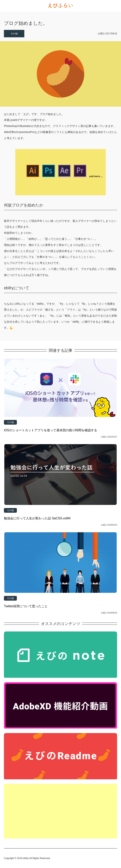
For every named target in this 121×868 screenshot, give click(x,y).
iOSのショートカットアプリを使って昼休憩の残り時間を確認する (50, 430)
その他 (14, 34)
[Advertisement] (60, 811)
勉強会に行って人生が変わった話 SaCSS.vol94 (37, 518)
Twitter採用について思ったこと (26, 606)
